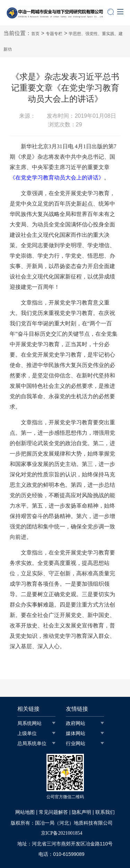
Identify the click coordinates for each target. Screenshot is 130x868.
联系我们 (105, 812)
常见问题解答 (53, 812)
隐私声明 (81, 812)
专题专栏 (54, 34)
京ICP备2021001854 (62, 833)
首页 (35, 34)
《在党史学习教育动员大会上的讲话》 (57, 178)
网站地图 (25, 812)
